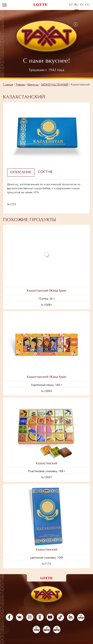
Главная (8, 85)
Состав (45, 172)
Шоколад (33, 85)
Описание (21, 172)
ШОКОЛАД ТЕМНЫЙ (55, 85)
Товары (20, 85)
